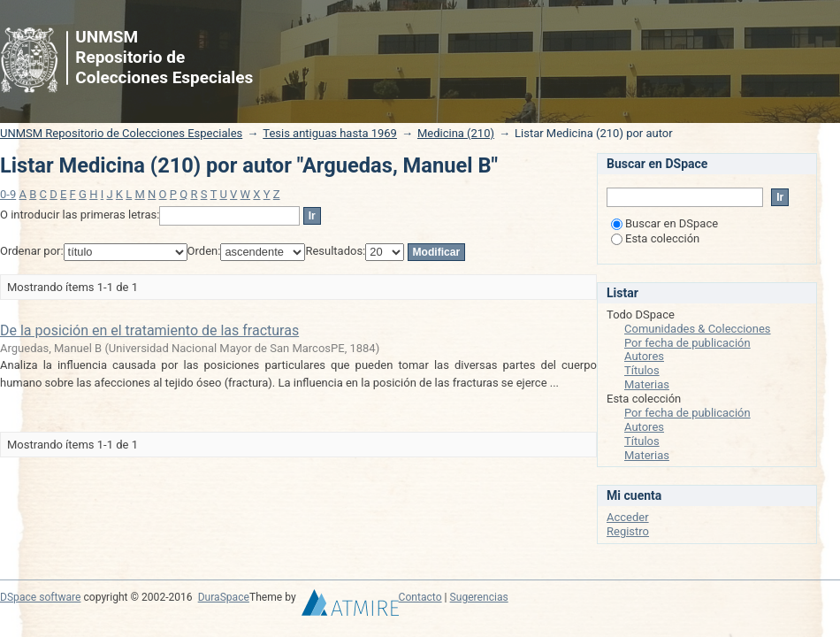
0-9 (8, 194)
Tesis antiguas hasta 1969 (330, 133)
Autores (644, 356)
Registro (628, 531)
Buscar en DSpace (664, 223)
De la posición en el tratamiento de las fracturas (149, 330)
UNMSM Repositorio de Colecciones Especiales (121, 133)
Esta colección (655, 238)
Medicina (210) (456, 133)
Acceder (628, 517)
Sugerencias (479, 597)
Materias (647, 384)
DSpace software (40, 597)
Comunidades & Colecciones (698, 329)
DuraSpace (224, 597)
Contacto (420, 597)
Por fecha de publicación (687, 343)
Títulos (642, 370)
